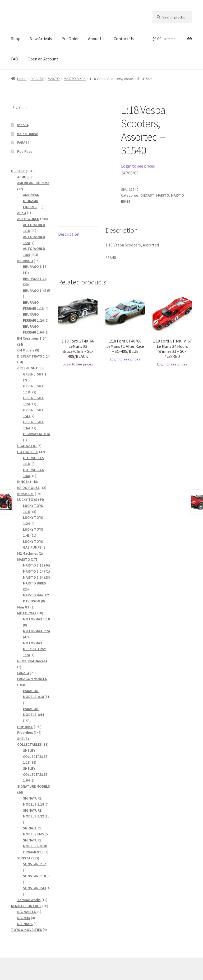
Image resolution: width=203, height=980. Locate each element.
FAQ (15, 59)
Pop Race (25, 151)
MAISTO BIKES (75, 79)
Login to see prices (138, 166)
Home (22, 79)
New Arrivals (41, 39)
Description (69, 234)
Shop (16, 39)
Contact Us (124, 39)
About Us (96, 39)
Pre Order (70, 39)
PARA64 (23, 142)
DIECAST (37, 79)
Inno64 (23, 125)
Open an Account (43, 59)
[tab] (78, 234)
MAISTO (54, 79)
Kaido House (27, 134)
